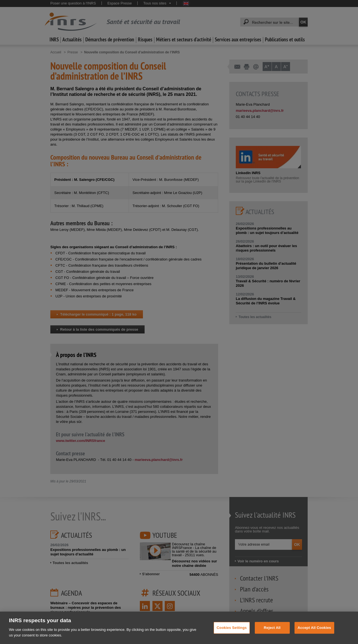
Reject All (272, 634)
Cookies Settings (232, 634)
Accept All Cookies (314, 634)
